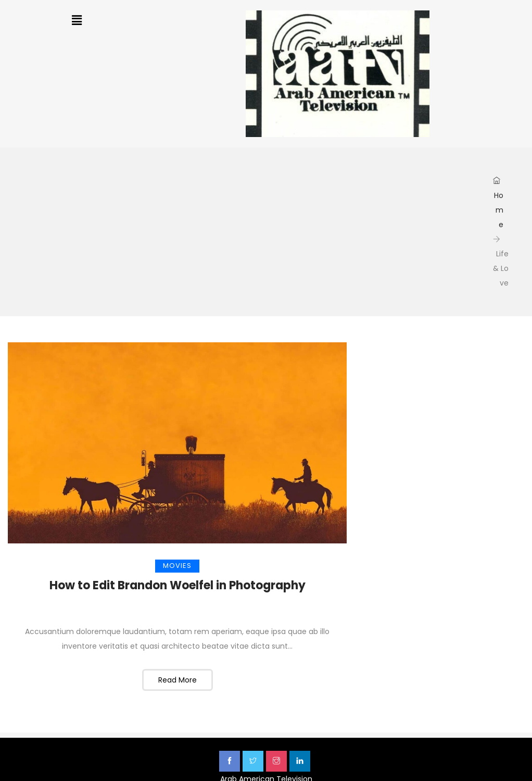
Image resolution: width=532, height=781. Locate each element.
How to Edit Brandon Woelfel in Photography (178, 585)
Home (498, 203)
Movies (177, 566)
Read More (178, 680)
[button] (77, 20)
